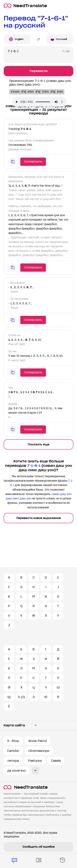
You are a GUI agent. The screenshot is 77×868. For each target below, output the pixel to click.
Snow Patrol (38, 741)
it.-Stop (13, 741)
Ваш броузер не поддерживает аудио (39, 102)
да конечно (17, 771)
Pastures (35, 761)
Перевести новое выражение (39, 518)
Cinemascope (39, 751)
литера (13, 761)
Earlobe (13, 751)
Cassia (56, 761)
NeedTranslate (25, 6)
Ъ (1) (21, 697)
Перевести (39, 71)
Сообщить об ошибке (39, 847)
